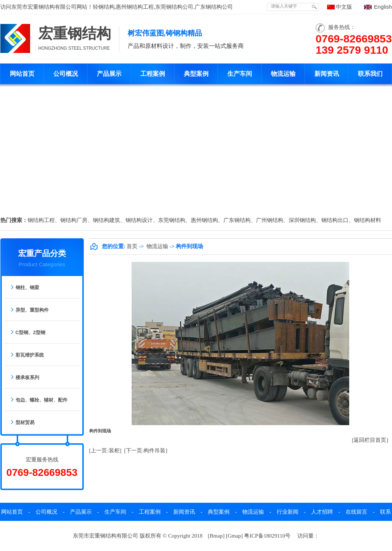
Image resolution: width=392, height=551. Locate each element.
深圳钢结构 (302, 220)
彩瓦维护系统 (30, 355)
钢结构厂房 (74, 220)
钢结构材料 (368, 220)
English (383, 7)
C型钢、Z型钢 (30, 332)
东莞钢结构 (172, 220)
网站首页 (22, 74)
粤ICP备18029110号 (267, 536)
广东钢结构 (237, 220)
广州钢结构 (270, 220)
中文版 (344, 7)
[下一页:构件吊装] (146, 451)
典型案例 (196, 74)
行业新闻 (288, 512)
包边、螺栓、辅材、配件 (42, 400)
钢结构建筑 (106, 220)
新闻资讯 (327, 74)
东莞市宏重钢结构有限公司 (44, 7)
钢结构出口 (335, 220)
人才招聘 (322, 512)
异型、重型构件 (32, 310)
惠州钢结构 (204, 220)
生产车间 (240, 74)
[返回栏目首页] (370, 440)
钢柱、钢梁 (27, 287)
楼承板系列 (27, 377)
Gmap (234, 536)
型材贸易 (25, 422)
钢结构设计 (139, 220)
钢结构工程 (41, 220)
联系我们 (370, 74)
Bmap (216, 536)
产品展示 (109, 74)
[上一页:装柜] (105, 451)
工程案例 (153, 74)
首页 (132, 246)
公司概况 (66, 74)
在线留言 (356, 512)
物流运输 (283, 74)
